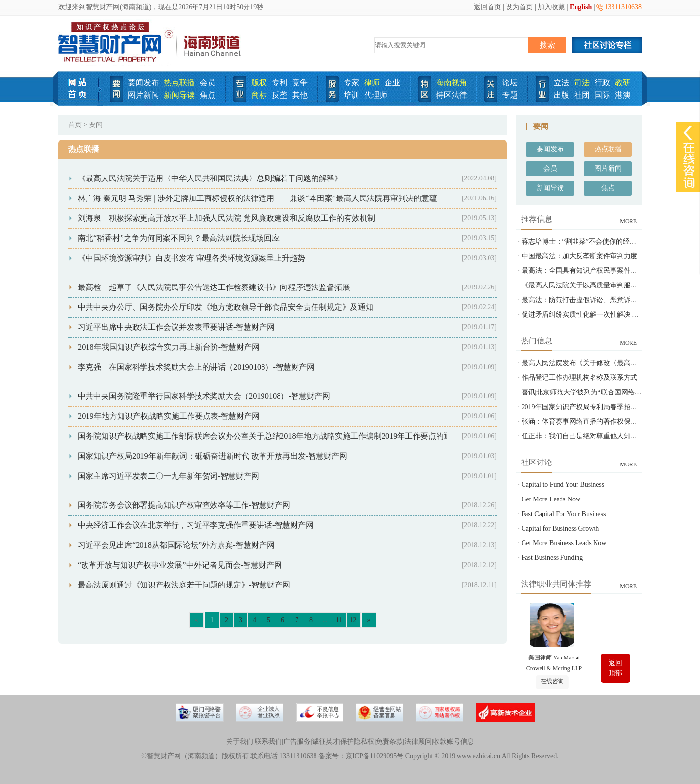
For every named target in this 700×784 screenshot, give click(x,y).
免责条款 (389, 741)
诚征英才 (326, 741)
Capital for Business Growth (560, 528)
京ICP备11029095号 (375, 756)
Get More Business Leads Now (564, 543)
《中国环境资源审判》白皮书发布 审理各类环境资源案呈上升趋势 (192, 258)
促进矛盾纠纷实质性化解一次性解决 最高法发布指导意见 (608, 314)
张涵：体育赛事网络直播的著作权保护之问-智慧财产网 (604, 421)
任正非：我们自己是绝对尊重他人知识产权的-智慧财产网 (608, 436)
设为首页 (519, 7)
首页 (75, 125)
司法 (582, 82)
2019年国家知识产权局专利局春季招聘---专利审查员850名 (608, 407)
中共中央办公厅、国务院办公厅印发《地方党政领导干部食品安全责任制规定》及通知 (226, 307)
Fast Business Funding (552, 558)
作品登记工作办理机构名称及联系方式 (579, 378)
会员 (208, 82)
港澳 (623, 95)
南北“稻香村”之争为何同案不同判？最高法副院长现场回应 (179, 238)
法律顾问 (418, 741)
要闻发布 (143, 82)
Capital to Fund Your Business (563, 485)
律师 (372, 82)
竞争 (300, 82)
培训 (351, 95)
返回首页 (488, 7)
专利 (280, 82)
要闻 (96, 125)
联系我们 (268, 741)
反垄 (280, 95)
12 (353, 620)
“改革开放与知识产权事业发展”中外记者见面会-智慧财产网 (180, 565)
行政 (602, 82)
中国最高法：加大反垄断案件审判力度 (579, 256)
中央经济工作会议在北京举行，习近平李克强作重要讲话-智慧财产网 (196, 525)
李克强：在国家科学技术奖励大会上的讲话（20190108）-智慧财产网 (196, 367)
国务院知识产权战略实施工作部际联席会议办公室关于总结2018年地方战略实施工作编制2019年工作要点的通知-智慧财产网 (289, 436)
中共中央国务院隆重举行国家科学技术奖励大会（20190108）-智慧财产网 (204, 396)
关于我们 (240, 741)
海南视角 (452, 82)
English (581, 7)
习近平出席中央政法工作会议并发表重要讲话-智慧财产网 (176, 327)
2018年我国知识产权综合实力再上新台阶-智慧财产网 (169, 347)
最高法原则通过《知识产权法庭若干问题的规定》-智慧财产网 (184, 585)
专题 (510, 95)
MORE (628, 221)
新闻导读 (179, 95)
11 (339, 620)
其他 (300, 95)
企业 (392, 82)
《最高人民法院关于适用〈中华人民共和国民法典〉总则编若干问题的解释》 (210, 178)
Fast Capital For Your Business (564, 514)
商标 (259, 95)
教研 (623, 82)
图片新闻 (143, 95)
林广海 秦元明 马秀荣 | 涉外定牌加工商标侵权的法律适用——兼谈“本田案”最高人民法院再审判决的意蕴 (257, 198)
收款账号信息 (454, 741)
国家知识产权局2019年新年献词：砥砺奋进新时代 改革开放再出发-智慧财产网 (212, 456)
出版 (561, 95)
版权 (259, 82)
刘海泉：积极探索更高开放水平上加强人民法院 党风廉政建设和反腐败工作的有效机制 (227, 218)
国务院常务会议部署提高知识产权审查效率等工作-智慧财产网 (184, 505)
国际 (602, 95)
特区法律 (452, 95)
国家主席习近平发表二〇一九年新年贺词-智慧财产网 (168, 476)
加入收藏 (551, 7)
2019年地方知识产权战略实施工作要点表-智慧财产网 (169, 416)
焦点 (208, 95)
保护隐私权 (357, 741)
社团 (582, 95)
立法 (561, 82)
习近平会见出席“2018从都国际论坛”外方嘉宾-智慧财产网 (176, 545)
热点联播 (179, 82)
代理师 (376, 95)
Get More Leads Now (551, 499)
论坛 (510, 82)
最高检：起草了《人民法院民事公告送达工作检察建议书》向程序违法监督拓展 (214, 287)
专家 (351, 82)
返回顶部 (615, 668)
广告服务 (297, 741)
